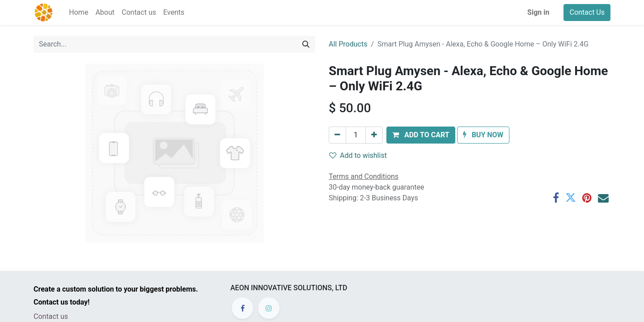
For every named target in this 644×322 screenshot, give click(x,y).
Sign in (538, 12)
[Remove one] (337, 135)
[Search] (306, 44)
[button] (421, 135)
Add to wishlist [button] (358, 155)
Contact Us (587, 12)
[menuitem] (78, 13)
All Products (348, 44)
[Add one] (374, 135)
